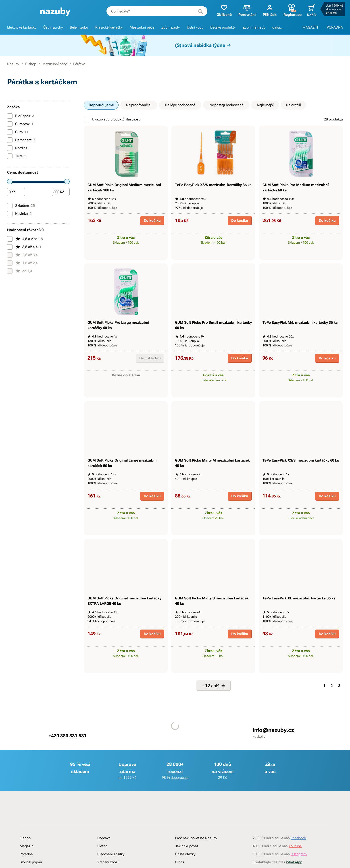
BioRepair (21, 116)
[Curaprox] (10, 124)
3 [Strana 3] (339, 723)
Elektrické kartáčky (22, 27)
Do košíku (152, 230)
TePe (17, 156)
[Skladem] (10, 206)
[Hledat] (199, 11)
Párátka (79, 64)
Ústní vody (195, 27)
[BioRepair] (10, 116)
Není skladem (150, 377)
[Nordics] (10, 148)
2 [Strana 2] (332, 723)
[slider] (10, 182)
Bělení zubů (79, 27)
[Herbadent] (10, 140)
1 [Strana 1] (324, 723)
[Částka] (16, 192)
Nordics (19, 148)
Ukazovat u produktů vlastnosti (112, 119)
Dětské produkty (223, 27)
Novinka (19, 214)
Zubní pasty (171, 27)
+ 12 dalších (214, 723)
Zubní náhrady (254, 27)
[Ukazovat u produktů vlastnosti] (87, 119)
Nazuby (13, 64)
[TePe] (10, 156)
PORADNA (335, 27)
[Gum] (10, 132)
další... (277, 27)
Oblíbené (222, 10)
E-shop (31, 64)
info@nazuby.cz (273, 768)
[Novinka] (10, 214)
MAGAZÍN (310, 27)
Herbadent (21, 140)
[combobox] (155, 11)
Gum (18, 132)
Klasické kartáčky (109, 27)
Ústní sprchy (53, 27)
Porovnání (245, 10)
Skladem (21, 206)
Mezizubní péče (142, 27)
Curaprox (20, 124)
